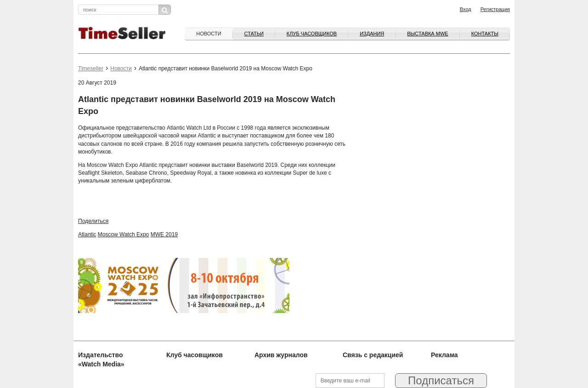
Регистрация (495, 9)
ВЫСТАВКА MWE (427, 34)
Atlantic (87, 234)
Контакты (485, 34)
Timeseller (91, 68)
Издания (372, 34)
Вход (466, 9)
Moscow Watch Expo (124, 234)
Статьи (254, 34)
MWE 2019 (164, 234)
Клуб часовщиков (312, 34)
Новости (209, 34)
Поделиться (93, 221)
